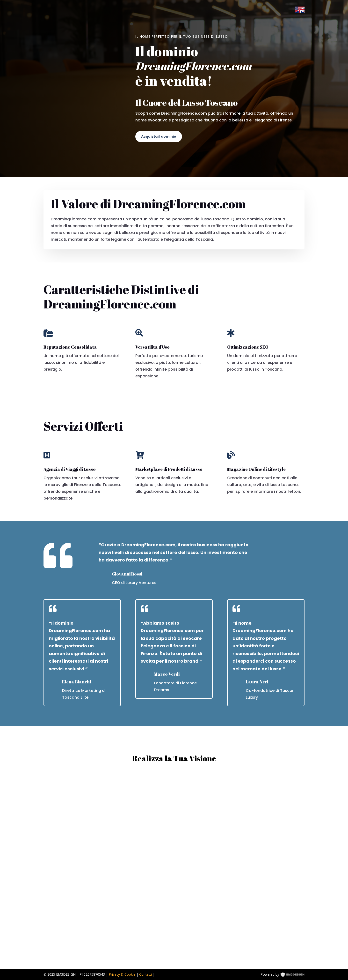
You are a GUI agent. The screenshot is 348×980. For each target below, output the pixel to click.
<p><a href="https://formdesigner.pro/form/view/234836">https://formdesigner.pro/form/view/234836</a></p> (174, 866)
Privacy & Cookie (122, 974)
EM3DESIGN (296, 975)
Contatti (145, 974)
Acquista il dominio (159, 136)
